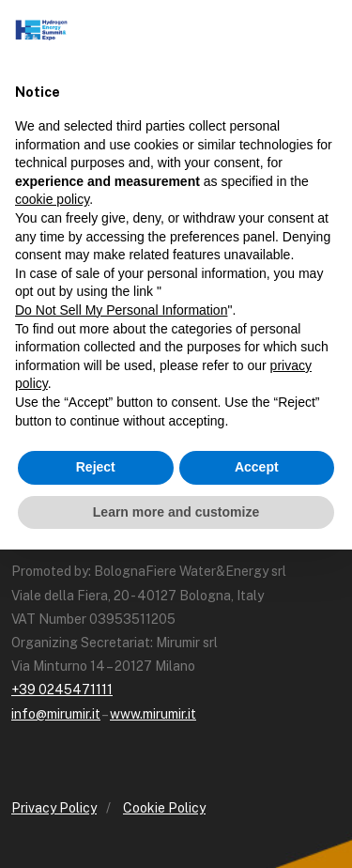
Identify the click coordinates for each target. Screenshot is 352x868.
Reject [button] (96, 467)
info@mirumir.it (56, 714)
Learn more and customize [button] (176, 512)
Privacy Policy (54, 808)
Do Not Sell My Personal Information (121, 310)
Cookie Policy (164, 808)
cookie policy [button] (52, 199)
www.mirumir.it (153, 714)
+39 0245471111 (62, 690)
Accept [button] (257, 467)
